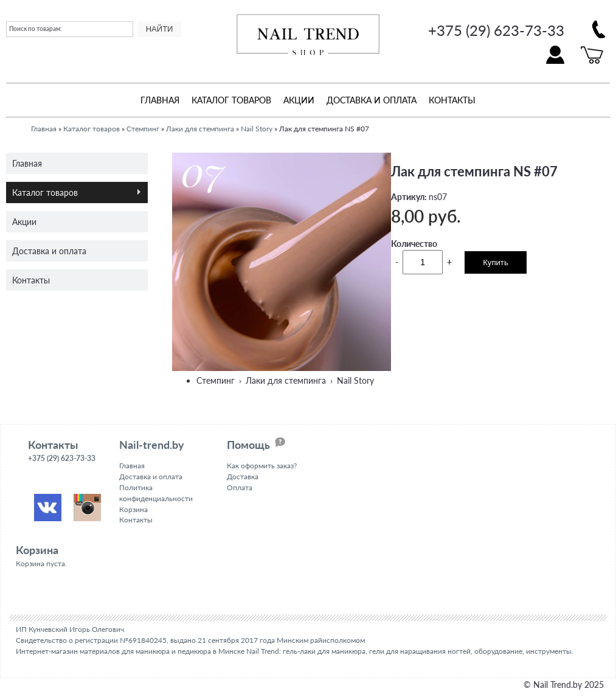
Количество (414, 243)
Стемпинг (143, 128)
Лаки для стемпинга (200, 128)
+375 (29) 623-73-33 (496, 30)
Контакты (452, 99)
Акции (299, 99)
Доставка (243, 476)
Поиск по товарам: (36, 29)
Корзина (133, 509)
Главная (160, 99)
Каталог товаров (231, 99)
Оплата (240, 487)
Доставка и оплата (372, 99)
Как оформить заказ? (262, 466)
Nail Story (257, 128)
